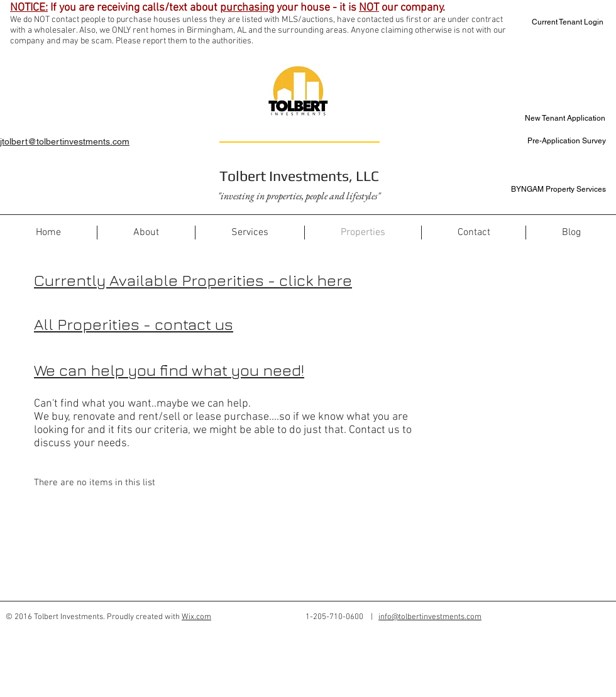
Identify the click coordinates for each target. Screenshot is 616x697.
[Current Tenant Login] (559, 22)
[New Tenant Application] (561, 118)
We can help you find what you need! (169, 370)
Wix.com (196, 617)
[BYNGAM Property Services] (554, 189)
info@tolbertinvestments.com (430, 617)
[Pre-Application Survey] (554, 141)
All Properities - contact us (134, 324)
